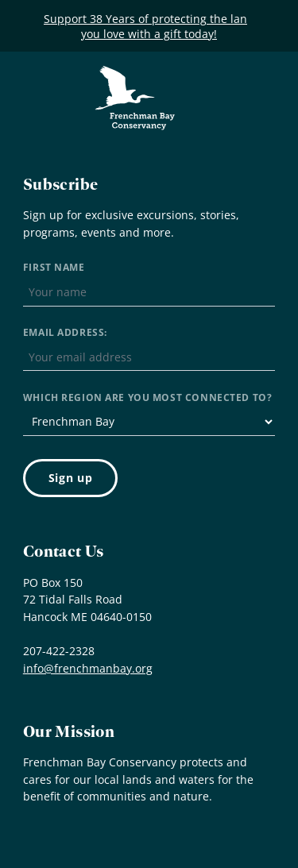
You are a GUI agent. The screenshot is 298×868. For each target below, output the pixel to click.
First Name (54, 267)
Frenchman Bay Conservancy (136, 77)
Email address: (65, 332)
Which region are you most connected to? (147, 397)
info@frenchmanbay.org (88, 668)
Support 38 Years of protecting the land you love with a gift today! (149, 26)
